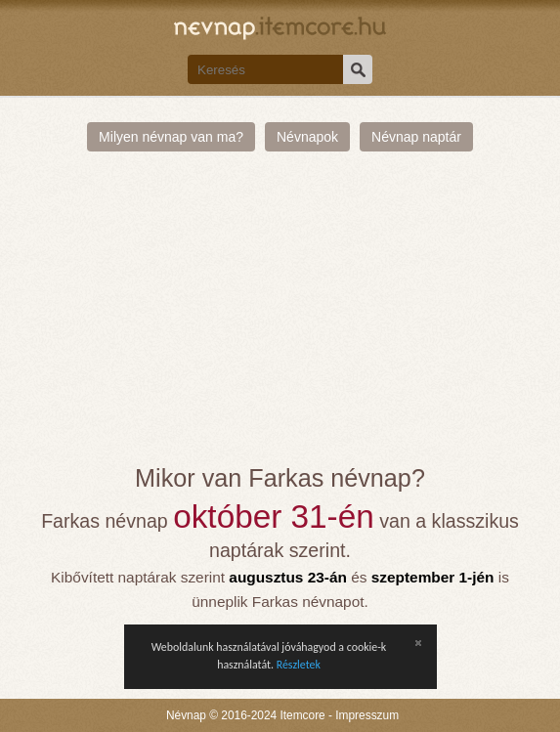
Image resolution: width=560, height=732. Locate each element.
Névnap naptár (416, 137)
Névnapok (307, 137)
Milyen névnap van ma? (171, 137)
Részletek (299, 665)
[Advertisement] (280, 318)
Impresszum (367, 715)
